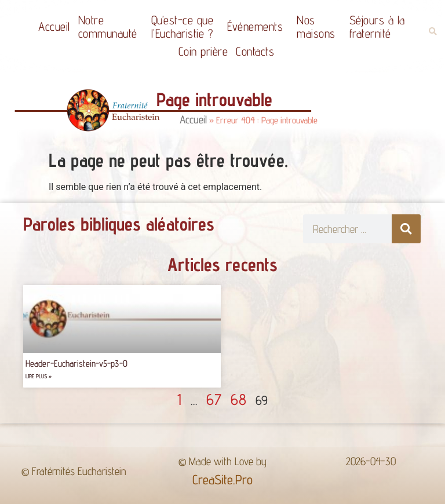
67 (214, 399)
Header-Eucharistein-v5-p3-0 (76, 364)
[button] (433, 32)
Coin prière (203, 51)
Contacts (255, 51)
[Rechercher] (406, 229)
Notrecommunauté (111, 27)
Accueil (54, 26)
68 (238, 399)
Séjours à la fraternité (380, 27)
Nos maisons (319, 27)
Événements (258, 26)
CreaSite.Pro (222, 479)
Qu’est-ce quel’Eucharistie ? (185, 27)
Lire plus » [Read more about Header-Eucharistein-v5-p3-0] (39, 376)
